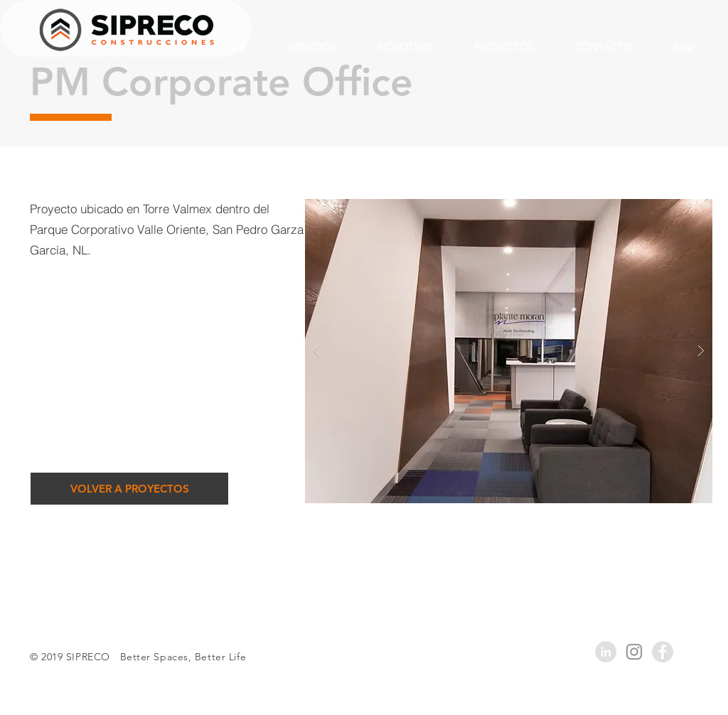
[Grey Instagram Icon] (634, 652)
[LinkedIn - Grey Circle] (606, 652)
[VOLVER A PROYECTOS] (129, 489)
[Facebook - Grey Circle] (663, 652)
